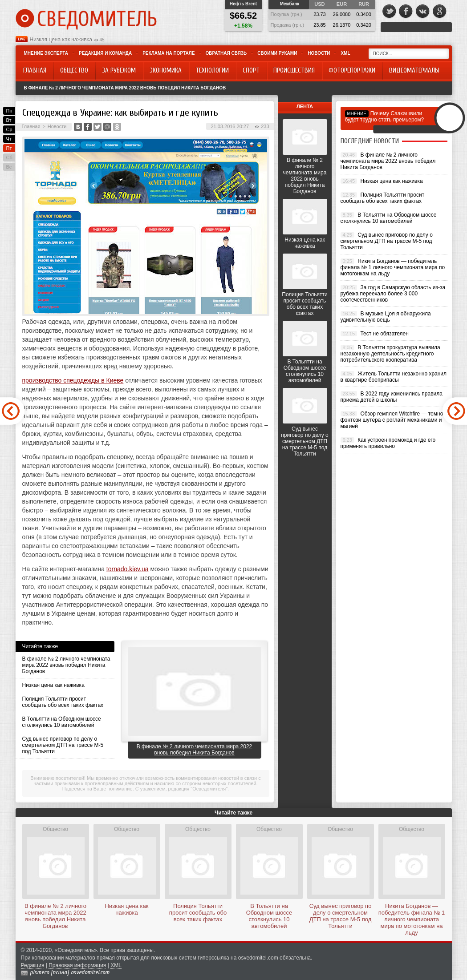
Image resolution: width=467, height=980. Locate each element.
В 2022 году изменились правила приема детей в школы (392, 397)
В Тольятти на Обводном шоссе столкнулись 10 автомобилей (62, 722)
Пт (9, 148)
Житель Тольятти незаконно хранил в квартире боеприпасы (394, 377)
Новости (319, 53)
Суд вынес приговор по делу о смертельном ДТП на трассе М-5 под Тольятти (63, 745)
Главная (31, 126)
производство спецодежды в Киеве (73, 380)
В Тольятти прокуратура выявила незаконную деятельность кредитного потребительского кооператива (390, 354)
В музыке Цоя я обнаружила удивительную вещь (386, 317)
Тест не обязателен (384, 334)
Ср (9, 129)
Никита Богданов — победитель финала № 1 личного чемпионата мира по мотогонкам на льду (393, 267)
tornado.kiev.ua (128, 569)
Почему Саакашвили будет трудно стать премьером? (385, 117)
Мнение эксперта (46, 53)
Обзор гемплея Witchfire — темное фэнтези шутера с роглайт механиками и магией (394, 420)
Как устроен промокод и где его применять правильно (388, 443)
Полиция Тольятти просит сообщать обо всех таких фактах (63, 702)
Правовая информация (77, 965)
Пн (9, 111)
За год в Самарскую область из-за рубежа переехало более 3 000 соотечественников (393, 294)
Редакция (33, 965)
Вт (9, 120)
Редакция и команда (105, 53)
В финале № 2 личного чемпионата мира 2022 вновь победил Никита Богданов (125, 88)
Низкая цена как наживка (61, 40)
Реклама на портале (169, 53)
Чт (9, 139)
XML (345, 53)
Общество (55, 829)
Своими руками (277, 53)
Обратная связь (226, 53)
